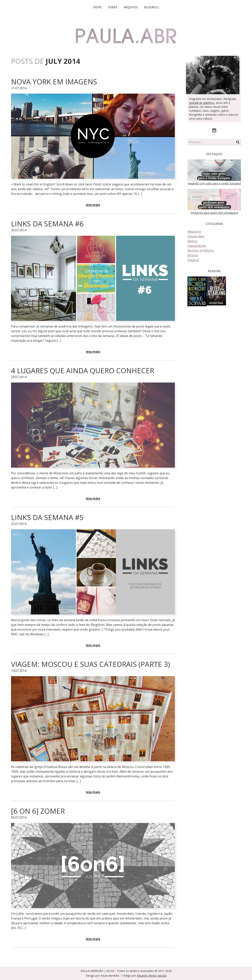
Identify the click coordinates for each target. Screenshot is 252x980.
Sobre (113, 7)
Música (193, 255)
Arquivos (131, 7)
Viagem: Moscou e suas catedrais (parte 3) (90, 664)
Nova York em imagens (54, 82)
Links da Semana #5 (47, 517)
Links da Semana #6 (47, 224)
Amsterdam (196, 236)
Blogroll (152, 7)
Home (97, 7)
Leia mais (93, 205)
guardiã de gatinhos (202, 103)
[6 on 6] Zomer (38, 811)
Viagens (193, 260)
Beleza (192, 241)
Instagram (214, 130)
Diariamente (197, 246)
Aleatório (194, 232)
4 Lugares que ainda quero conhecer (83, 371)
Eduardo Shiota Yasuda (152, 976)
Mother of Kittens (201, 250)
